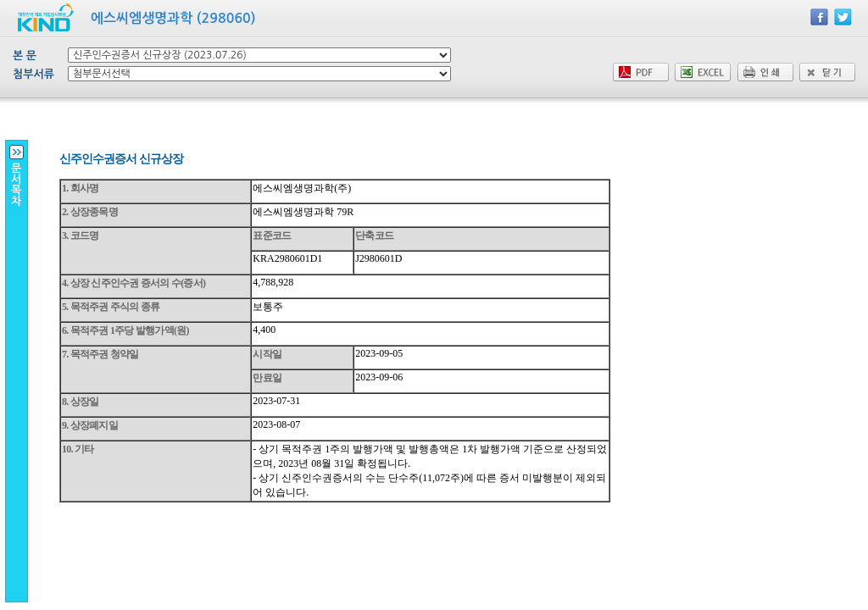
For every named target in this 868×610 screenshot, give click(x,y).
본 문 (25, 55)
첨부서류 (33, 74)
